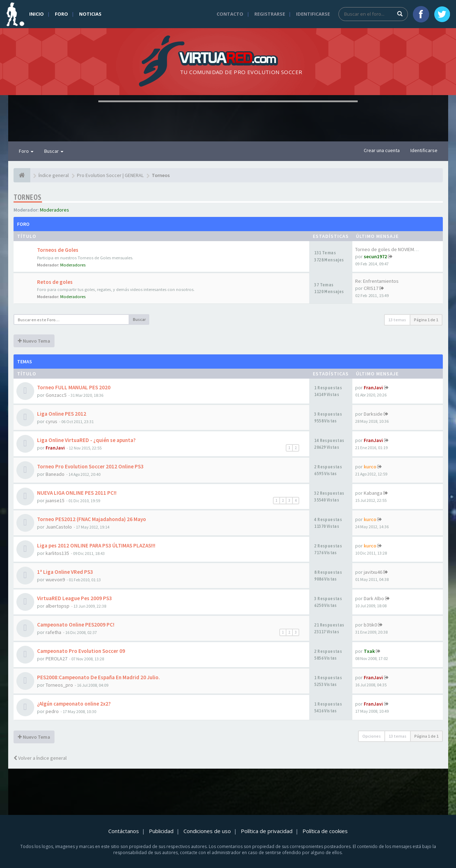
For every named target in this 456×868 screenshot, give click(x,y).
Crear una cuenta (382, 150)
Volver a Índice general (40, 758)
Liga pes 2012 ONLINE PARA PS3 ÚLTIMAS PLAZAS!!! (96, 545)
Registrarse (270, 14)
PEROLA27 (56, 659)
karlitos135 (57, 553)
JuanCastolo (59, 527)
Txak (369, 651)
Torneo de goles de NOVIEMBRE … (392, 249)
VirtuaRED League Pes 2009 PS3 (74, 598)
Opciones (372, 736)
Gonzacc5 (56, 395)
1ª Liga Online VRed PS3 (65, 572)
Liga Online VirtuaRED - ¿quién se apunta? (86, 440)
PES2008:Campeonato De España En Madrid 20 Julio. (99, 677)
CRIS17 (371, 288)
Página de (426, 320)
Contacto (230, 14)
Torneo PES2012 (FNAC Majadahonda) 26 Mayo (92, 519)
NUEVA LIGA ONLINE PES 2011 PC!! (77, 493)
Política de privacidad (267, 831)
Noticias (90, 14)
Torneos (28, 197)
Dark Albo (374, 598)
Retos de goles (55, 282)
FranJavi (373, 388)
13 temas (397, 320)
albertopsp (58, 606)
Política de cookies (325, 831)
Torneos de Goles (58, 250)
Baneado (55, 474)
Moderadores (55, 210)
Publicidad (161, 831)
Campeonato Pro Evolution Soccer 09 (81, 651)
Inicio (37, 14)
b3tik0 (370, 625)
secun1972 (375, 256)
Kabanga (373, 493)
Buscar (54, 151)
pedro (52, 711)
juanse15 (55, 500)
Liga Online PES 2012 (62, 414)
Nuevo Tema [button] (34, 341)
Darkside (373, 414)
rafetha (53, 632)
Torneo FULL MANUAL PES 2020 (74, 387)
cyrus (51, 421)
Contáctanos (124, 831)
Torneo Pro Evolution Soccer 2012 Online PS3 (90, 466)
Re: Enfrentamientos (377, 281)
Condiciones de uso (207, 831)
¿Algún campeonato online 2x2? (74, 704)
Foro (61, 14)
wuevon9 (55, 579)
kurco (370, 467)
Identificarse (313, 14)
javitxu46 (373, 572)
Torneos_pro (59, 685)
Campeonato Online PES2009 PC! (76, 625)
